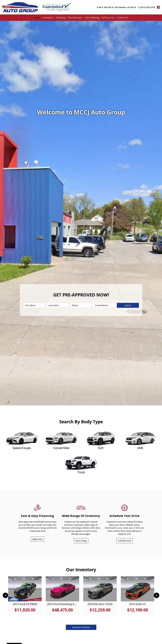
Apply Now (37, 539)
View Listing (81, 541)
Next (157, 595)
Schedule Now (125, 541)
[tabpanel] (25, 595)
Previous (5, 595)
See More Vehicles (81, 627)
